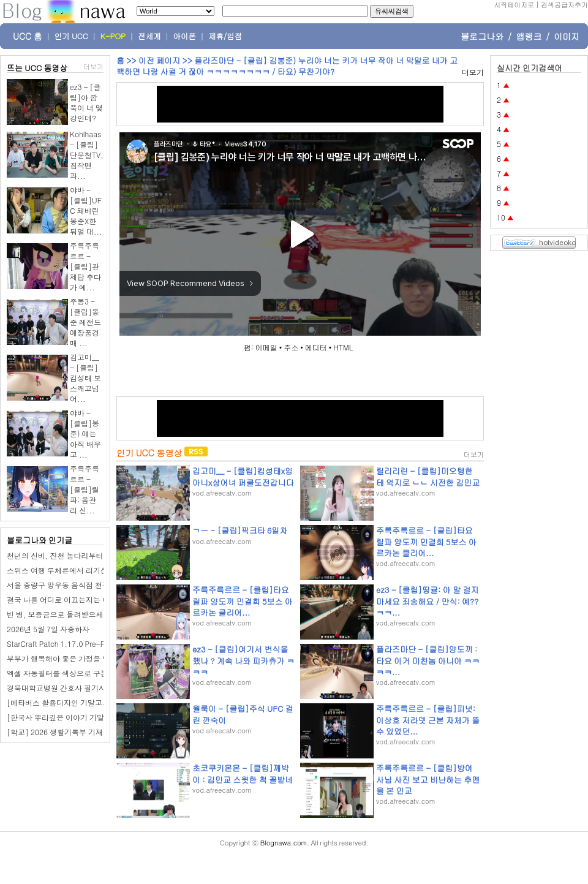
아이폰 (185, 36)
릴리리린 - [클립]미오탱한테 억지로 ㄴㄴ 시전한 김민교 (428, 476)
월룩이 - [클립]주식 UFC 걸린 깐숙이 (243, 714)
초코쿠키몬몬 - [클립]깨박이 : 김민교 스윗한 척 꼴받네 (243, 773)
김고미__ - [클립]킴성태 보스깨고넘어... (85, 378)
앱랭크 (529, 36)
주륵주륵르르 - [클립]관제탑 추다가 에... (85, 266)
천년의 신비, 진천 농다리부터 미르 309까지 (78, 555)
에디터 (316, 347)
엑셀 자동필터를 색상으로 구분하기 (65, 673)
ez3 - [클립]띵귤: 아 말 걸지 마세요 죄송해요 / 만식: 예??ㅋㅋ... (427, 601)
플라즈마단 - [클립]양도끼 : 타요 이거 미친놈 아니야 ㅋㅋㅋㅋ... (428, 660)
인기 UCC (71, 36)
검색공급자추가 (564, 5)
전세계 (149, 36)
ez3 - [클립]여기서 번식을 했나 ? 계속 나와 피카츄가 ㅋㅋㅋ (243, 660)
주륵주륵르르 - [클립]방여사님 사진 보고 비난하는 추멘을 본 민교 (428, 779)
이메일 (266, 347)
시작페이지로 (514, 5)
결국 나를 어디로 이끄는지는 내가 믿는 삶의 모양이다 (94, 599)
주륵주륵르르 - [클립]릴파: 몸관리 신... (85, 489)
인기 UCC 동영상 (149, 453)
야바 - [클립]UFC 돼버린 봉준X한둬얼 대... (86, 210)
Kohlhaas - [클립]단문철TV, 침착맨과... (87, 155)
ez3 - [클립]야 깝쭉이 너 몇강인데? (86, 102)
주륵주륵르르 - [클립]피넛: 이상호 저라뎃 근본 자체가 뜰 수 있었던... (428, 720)
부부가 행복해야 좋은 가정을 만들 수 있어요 (78, 658)
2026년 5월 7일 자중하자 (48, 629)
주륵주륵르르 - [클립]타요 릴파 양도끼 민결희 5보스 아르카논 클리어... (426, 541)
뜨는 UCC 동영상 (37, 68)
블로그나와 (482, 36)
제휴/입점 (225, 36)
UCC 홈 (28, 36)
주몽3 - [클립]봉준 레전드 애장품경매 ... (85, 322)
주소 (291, 347)
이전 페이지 (159, 60)
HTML (343, 347)
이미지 (567, 36)
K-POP (113, 36)
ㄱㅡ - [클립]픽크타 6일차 (240, 530)
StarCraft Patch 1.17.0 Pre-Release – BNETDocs (89, 644)
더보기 (93, 66)
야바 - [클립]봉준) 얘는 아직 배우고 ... (85, 433)
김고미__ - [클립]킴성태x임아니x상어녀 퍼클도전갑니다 (243, 476)
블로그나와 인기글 (40, 540)
